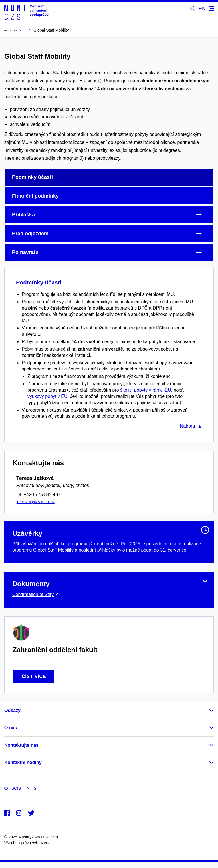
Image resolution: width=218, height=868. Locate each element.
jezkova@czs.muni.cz (36, 502)
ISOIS (13, 788)
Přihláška (23, 215)
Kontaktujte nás (21, 745)
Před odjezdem (30, 234)
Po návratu (25, 252)
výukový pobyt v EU (48, 396)
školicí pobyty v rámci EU (146, 390)
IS (31, 788)
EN (202, 9)
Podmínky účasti (32, 177)
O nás (11, 728)
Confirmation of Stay (33, 594)
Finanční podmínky (35, 196)
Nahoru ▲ (191, 426)
